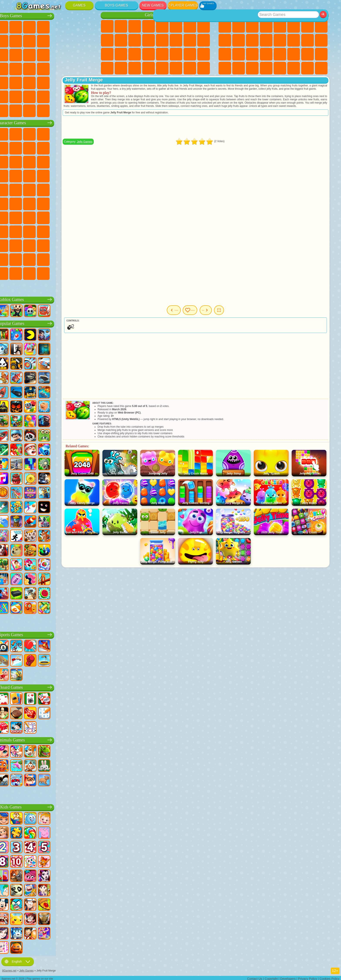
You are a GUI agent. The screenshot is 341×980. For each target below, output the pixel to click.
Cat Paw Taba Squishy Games (149, 68)
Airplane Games (32, 96)
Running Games (46, 82)
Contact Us (255, 977)
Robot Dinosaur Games (87, 54)
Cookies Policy (329, 977)
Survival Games (18, 68)
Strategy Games (46, 26)
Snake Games (308, 54)
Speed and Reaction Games (280, 54)
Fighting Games (18, 54)
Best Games (273, 15)
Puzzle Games (321, 54)
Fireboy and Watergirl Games (135, 26)
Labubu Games (18, 287)
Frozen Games (121, 40)
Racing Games (32, 54)
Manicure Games (121, 54)
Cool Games (239, 68)
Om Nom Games (46, 161)
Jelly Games (120, 148)
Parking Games (18, 26)
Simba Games (18, 245)
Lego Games (87, 147)
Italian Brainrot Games (87, 273)
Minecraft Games (18, 40)
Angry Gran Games (74, 147)
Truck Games (87, 40)
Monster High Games (176, 26)
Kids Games (266, 26)
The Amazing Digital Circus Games (46, 259)
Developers (288, 977)
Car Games (32, 40)
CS (18, 110)
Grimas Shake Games (18, 259)
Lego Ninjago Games (74, 133)
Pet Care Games (204, 68)
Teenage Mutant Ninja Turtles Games (60, 189)
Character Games (53, 122)
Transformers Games (60, 259)
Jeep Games (87, 82)
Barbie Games (149, 26)
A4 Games (46, 217)
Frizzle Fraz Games (18, 189)
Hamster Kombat (32, 259)
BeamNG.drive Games (60, 110)
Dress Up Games (135, 40)
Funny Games (239, 40)
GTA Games (60, 68)
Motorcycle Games (60, 40)
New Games (153, 5)
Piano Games (121, 68)
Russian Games (321, 40)
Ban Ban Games (60, 245)
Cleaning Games (107, 68)
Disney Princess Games (162, 54)
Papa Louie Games (176, 40)
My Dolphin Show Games (60, 161)
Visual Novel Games (204, 40)
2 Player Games (183, 5)
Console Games (321, 68)
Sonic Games (32, 175)
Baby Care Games (190, 54)
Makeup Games (149, 54)
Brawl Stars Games (18, 217)
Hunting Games (74, 82)
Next (234, 317)
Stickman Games (74, 40)
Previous (181, 317)
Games (79, 5)
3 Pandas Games (74, 161)
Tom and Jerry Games (18, 203)
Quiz (162, 26)
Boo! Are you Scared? (60, 273)
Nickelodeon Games (280, 68)
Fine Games (252, 54)
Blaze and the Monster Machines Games (18, 175)
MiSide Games (46, 273)
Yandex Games (308, 26)
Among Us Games (87, 203)
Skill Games (294, 26)
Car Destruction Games (74, 110)
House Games (176, 68)
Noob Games (18, 231)
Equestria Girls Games (121, 26)
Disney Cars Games (87, 161)
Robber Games (32, 68)
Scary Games (266, 40)
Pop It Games (239, 54)
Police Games (74, 54)
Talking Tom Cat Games (60, 133)
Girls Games (239, 26)
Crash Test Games (46, 110)
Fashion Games (176, 54)
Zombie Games (74, 26)
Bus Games (18, 82)
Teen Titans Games (32, 203)
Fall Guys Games (60, 203)
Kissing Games (162, 40)
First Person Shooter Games (32, 82)
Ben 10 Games (32, 189)
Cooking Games (162, 68)
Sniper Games (46, 54)
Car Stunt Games (294, 54)
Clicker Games (294, 40)
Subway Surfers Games (18, 161)
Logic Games (280, 40)
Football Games (32, 26)
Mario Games (74, 175)
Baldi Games (60, 217)
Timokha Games (18, 273)
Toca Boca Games (74, 231)
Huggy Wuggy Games (87, 217)
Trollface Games (46, 147)
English (18, 960)
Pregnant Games (190, 40)
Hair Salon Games (149, 40)
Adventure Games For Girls (190, 26)
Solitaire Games (308, 40)
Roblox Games (53, 299)
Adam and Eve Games (46, 189)
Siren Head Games (74, 203)
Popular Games (53, 323)
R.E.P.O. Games (74, 273)
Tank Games (60, 26)
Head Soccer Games (46, 96)
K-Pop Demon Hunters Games (32, 287)
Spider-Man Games (87, 175)
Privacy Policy (308, 977)
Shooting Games (60, 82)
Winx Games (135, 68)
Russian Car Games (74, 68)
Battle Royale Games (87, 26)
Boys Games (116, 5)
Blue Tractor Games (46, 203)
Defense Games (266, 68)
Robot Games (60, 54)
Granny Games (74, 217)
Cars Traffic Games (87, 110)
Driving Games (60, 96)
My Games (209, 317)
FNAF (87, 133)
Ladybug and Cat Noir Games (60, 147)
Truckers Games (87, 96)
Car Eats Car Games (46, 68)
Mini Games (266, 54)
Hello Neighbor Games (32, 231)
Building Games (308, 68)
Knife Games (225, 54)
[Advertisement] (213, 134)
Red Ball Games (32, 147)
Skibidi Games (87, 245)
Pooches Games (46, 175)
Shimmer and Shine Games (74, 189)
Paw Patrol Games (46, 133)
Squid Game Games (32, 217)
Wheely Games (18, 133)
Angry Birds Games (32, 161)
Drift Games (87, 68)
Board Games (53, 687)
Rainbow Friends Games (60, 231)
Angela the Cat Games (107, 40)
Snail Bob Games (18, 147)
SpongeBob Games (32, 133)
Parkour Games (18, 96)
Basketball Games (252, 68)
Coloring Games (204, 26)
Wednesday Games (46, 245)
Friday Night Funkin (74, 245)
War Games (74, 96)
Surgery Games (135, 54)
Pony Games (107, 26)
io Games (252, 40)
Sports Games (225, 40)
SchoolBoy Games (46, 231)
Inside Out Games (32, 245)
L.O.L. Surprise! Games (190, 68)
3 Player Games (225, 68)
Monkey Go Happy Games (87, 189)
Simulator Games (252, 26)
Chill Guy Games (32, 273)
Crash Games (46, 40)
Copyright (271, 977)
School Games (294, 68)
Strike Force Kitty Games (60, 175)
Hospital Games (107, 54)
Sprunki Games (74, 259)
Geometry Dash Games (321, 26)
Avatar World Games (87, 231)
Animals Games (53, 739)
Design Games (204, 54)
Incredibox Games (87, 259)
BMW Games (32, 110)
